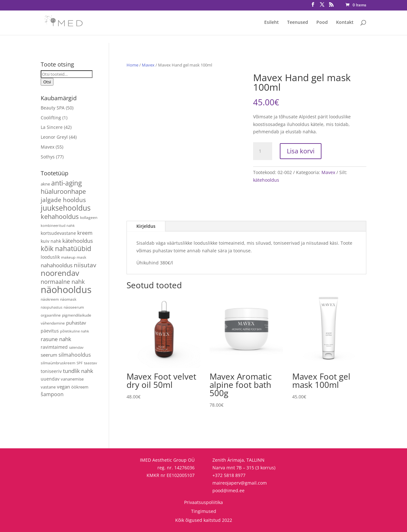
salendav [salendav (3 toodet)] (76, 347)
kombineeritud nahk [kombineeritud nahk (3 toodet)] (58, 226)
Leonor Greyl (54, 137)
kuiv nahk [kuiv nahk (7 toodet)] (51, 241)
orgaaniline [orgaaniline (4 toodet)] (51, 315)
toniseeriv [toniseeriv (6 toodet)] (51, 371)
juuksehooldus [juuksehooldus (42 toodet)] (66, 208)
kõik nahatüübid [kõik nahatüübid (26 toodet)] (66, 248)
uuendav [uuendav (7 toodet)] (50, 379)
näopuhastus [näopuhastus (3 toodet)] (52, 307)
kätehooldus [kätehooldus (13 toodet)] (78, 241)
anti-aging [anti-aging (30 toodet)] (66, 183)
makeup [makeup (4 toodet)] (68, 257)
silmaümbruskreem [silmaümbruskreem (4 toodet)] (58, 363)
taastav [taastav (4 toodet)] (90, 363)
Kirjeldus (146, 226)
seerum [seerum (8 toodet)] (49, 355)
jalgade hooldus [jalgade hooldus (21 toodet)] (63, 200)
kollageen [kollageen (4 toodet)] (89, 217)
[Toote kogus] (263, 151)
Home (132, 65)
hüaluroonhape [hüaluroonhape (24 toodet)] (63, 191)
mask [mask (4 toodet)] (81, 257)
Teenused (298, 23)
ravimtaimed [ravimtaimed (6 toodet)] (54, 347)
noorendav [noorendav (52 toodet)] (60, 273)
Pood (322, 23)
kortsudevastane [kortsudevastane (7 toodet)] (58, 233)
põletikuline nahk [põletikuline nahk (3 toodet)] (75, 331)
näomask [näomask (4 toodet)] (68, 299)
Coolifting (51, 118)
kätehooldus (266, 180)
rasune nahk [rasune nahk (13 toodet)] (56, 339)
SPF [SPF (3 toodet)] (80, 363)
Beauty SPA (53, 108)
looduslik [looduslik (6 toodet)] (50, 257)
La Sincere (52, 127)
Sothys (48, 157)
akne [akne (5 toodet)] (45, 184)
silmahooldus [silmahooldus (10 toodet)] (75, 355)
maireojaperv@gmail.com (240, 483)
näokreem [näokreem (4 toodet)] (50, 299)
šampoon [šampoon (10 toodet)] (52, 394)
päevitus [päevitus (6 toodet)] (50, 331)
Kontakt (345, 23)
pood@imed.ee (228, 490)
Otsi (47, 82)
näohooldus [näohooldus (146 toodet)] (66, 290)
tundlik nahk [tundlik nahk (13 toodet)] (78, 371)
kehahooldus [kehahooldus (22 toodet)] (60, 217)
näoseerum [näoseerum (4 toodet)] (74, 307)
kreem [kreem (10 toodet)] (85, 233)
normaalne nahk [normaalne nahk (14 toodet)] (63, 282)
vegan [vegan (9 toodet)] (63, 387)
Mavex (148, 65)
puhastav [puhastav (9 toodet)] (76, 323)
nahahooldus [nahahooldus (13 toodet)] (57, 265)
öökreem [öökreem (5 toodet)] (80, 387)
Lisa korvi (301, 151)
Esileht (272, 23)
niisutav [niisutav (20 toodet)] (85, 265)
